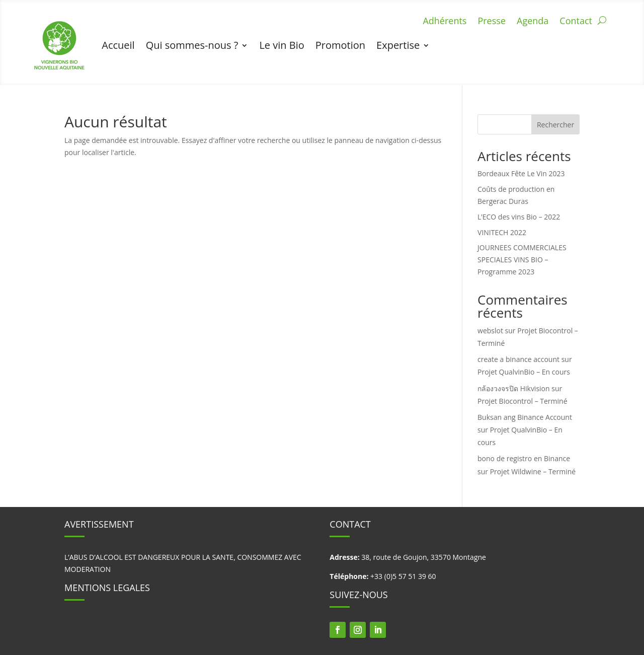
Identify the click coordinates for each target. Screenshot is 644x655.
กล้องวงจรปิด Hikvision (514, 388)
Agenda (533, 22)
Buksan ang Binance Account (525, 417)
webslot (490, 331)
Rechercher (555, 125)
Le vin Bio (281, 45)
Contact (576, 22)
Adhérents (445, 22)
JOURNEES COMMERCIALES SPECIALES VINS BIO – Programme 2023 (522, 260)
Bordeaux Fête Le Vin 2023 (521, 173)
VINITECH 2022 (502, 232)
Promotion (340, 45)
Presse (492, 22)
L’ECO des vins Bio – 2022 (519, 217)
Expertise (398, 45)
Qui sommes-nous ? (192, 45)
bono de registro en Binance (524, 458)
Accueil (118, 45)
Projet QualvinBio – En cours (524, 372)
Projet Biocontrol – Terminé (522, 401)
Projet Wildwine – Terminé (533, 471)
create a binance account (518, 359)
